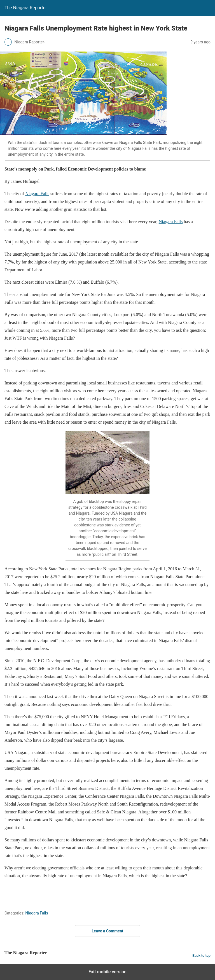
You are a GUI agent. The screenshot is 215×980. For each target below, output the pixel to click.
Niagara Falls (37, 194)
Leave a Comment (108, 931)
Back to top (201, 956)
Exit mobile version (107, 972)
